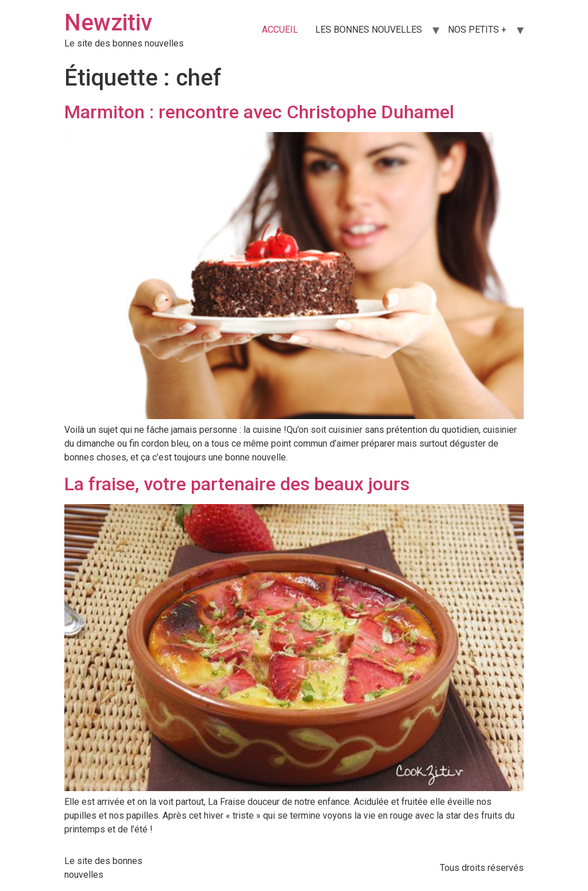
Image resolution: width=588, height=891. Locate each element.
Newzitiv (108, 23)
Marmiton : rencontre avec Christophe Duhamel (259, 112)
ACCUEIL (280, 30)
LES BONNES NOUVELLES (369, 30)
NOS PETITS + (477, 30)
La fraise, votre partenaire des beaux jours (237, 484)
